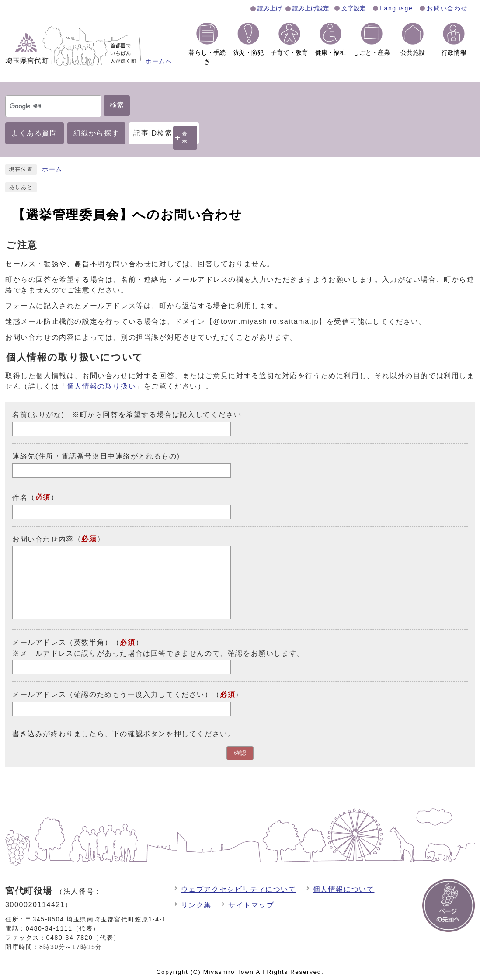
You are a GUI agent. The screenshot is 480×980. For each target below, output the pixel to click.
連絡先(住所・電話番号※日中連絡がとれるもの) (96, 456)
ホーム (52, 169)
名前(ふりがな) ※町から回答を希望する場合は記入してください (127, 415)
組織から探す (97, 133)
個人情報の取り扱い (101, 386)
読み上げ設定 (311, 8)
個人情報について (344, 889)
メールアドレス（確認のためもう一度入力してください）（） (128, 694)
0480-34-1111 (49, 928)
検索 (117, 105)
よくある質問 (35, 133)
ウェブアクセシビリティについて (239, 889)
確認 (240, 753)
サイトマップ (251, 905)
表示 (185, 137)
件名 (20, 498)
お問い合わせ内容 (43, 539)
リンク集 (196, 905)
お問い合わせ (447, 8)
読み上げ (270, 8)
